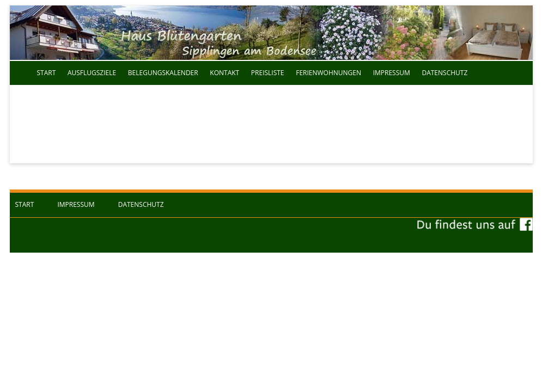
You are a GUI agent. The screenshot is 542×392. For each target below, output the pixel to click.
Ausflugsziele (92, 73)
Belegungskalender (163, 73)
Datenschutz (444, 73)
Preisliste (268, 73)
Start (47, 73)
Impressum (392, 73)
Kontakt (224, 73)
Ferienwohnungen (328, 73)
